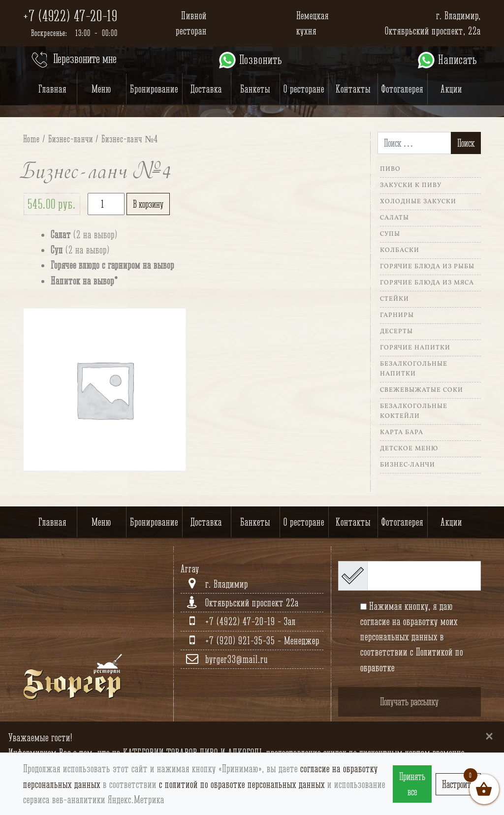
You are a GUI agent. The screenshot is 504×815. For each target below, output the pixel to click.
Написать (447, 60)
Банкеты (255, 89)
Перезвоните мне (73, 60)
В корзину (148, 204)
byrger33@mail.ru (236, 659)
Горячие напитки (415, 348)
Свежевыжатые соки (422, 390)
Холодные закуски (418, 202)
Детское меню (409, 449)
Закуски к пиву (411, 186)
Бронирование (154, 89)
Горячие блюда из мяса (427, 283)
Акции (451, 89)
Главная (52, 89)
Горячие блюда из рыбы (427, 267)
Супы (390, 234)
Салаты (394, 218)
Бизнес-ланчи (71, 139)
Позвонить (250, 60)
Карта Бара (402, 433)
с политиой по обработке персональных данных (242, 784)
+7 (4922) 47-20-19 (70, 16)
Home (31, 139)
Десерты (396, 332)
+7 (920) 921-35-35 (241, 641)
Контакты (353, 89)
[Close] (489, 736)
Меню (101, 89)
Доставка (206, 89)
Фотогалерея (402, 89)
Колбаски (400, 251)
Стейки (394, 299)
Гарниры (397, 315)
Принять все (412, 784)
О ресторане (304, 89)
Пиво (390, 169)
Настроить (458, 784)
